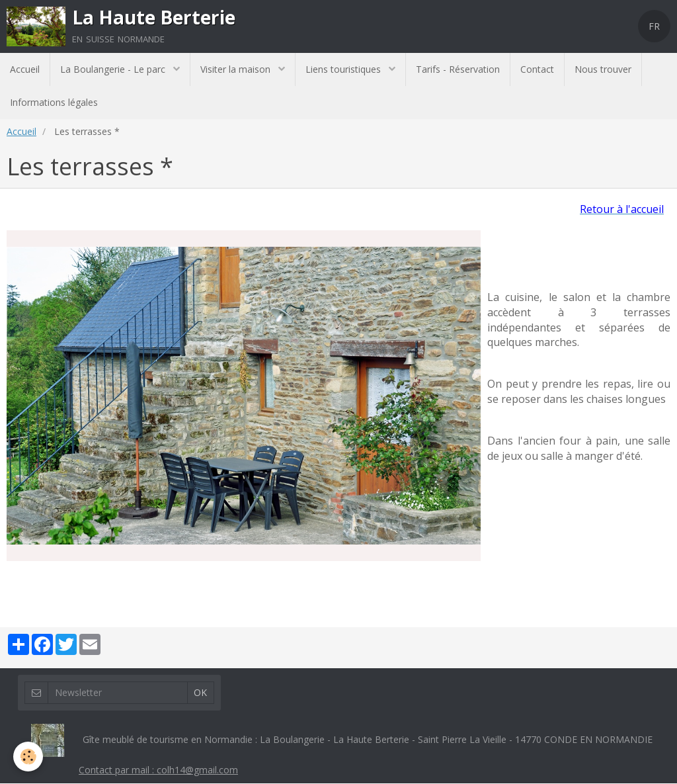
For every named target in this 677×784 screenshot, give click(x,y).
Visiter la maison (237, 69)
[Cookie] (28, 757)
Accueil (25, 69)
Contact (537, 69)
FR (654, 26)
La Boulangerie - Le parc (114, 69)
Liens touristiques (344, 69)
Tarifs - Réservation (458, 69)
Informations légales (54, 102)
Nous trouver (603, 69)
